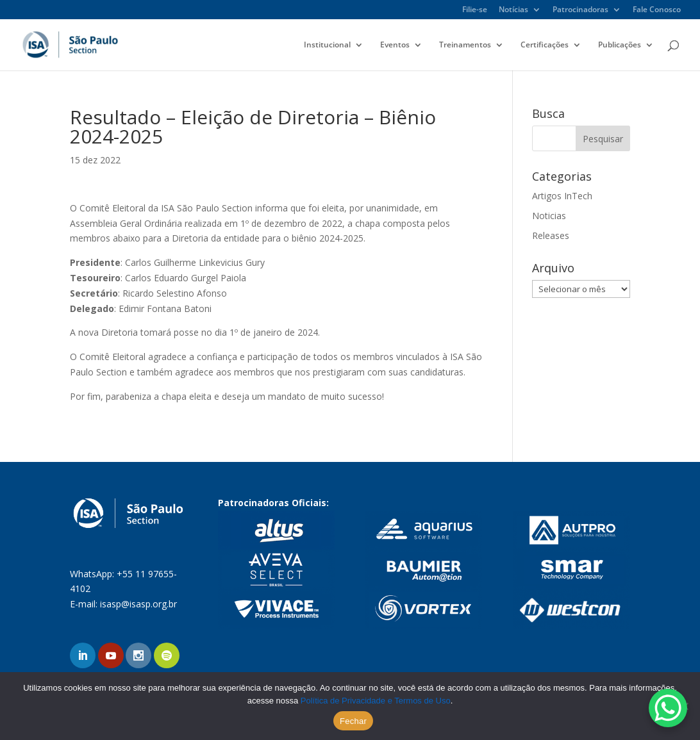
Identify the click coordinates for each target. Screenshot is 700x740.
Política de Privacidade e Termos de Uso (376, 701)
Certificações (545, 45)
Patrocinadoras (580, 10)
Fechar (353, 721)
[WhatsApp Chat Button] (668, 708)
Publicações (620, 45)
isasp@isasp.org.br (138, 604)
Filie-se (475, 10)
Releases (551, 235)
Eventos (395, 45)
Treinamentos (465, 45)
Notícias (513, 10)
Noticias (549, 216)
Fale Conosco (657, 10)
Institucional (327, 45)
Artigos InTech (562, 196)
